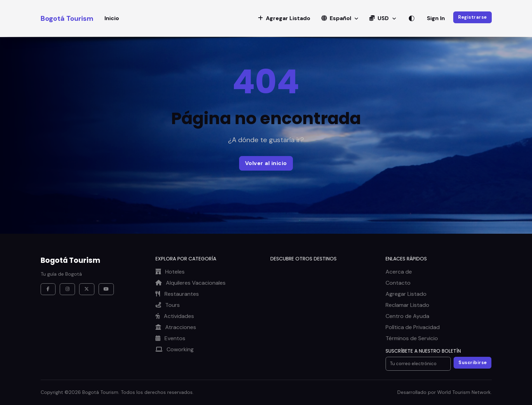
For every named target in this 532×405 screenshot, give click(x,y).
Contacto (398, 283)
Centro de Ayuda (407, 316)
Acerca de (399, 272)
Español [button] (337, 18)
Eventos (170, 338)
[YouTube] (106, 289)
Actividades (175, 316)
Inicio (112, 18)
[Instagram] (67, 289)
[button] (284, 18)
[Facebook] (48, 289)
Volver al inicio (266, 163)
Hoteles (170, 272)
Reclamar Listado (407, 305)
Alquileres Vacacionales (191, 283)
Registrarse (472, 17)
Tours (168, 305)
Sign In (436, 18)
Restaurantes (177, 294)
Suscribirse (473, 363)
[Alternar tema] (412, 18)
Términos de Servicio (412, 338)
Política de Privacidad (413, 327)
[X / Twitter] (87, 289)
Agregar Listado (406, 294)
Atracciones (176, 327)
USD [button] (380, 18)
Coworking (175, 349)
